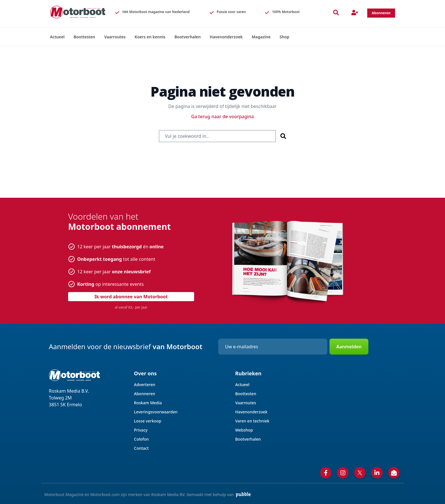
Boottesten (246, 394)
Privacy (141, 430)
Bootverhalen (248, 439)
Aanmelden (349, 347)
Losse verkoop (148, 421)
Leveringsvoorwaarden (156, 412)
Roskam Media (148, 403)
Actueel (242, 385)
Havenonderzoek (251, 412)
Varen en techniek (252, 421)
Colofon (141, 439)
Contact (141, 448)
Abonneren (144, 394)
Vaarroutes (246, 403)
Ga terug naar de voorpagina (223, 116)
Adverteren (145, 385)
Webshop (244, 430)
